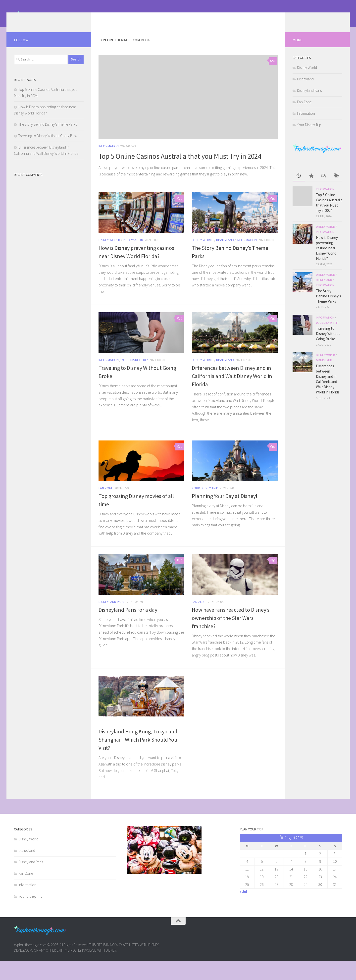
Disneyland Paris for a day (128, 629)
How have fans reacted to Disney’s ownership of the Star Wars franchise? (231, 637)
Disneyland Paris (112, 621)
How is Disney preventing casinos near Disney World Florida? (327, 255)
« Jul (243, 911)
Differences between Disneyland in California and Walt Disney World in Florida (232, 395)
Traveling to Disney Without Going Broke (49, 143)
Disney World (109, 259)
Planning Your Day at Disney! (225, 515)
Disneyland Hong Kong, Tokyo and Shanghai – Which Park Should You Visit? (138, 759)
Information (109, 154)
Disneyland (225, 259)
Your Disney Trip (135, 379)
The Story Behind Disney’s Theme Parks (48, 132)
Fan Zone (106, 507)
